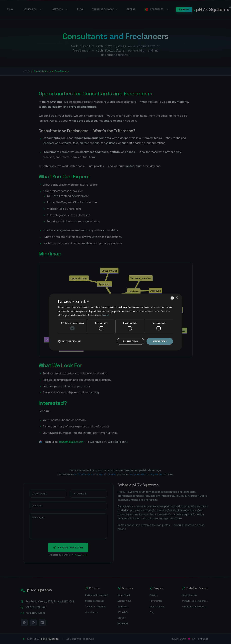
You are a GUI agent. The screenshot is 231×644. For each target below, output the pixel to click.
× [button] (177, 298)
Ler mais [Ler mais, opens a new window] (106, 315)
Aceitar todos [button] (159, 341)
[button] (70, 341)
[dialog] (116, 322)
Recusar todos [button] (129, 341)
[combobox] (172, 298)
